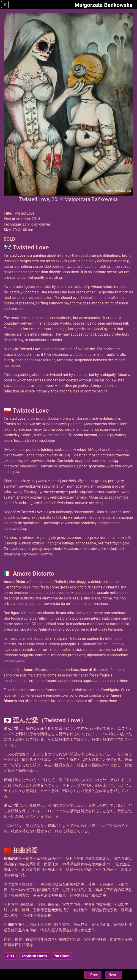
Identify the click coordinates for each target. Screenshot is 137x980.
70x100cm (62, 956)
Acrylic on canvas (34, 956)
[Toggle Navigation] (5, 5)
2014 (11, 956)
